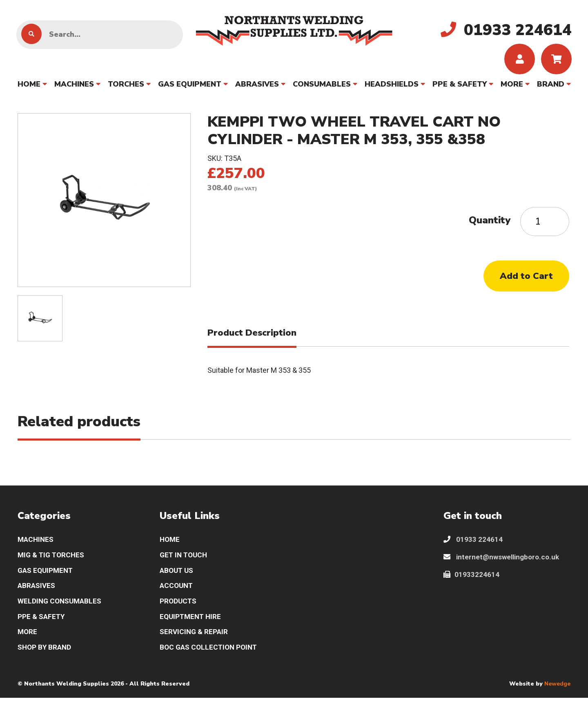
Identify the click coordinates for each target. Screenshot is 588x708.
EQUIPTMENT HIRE (192, 625)
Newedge (557, 694)
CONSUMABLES (322, 86)
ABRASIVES (257, 86)
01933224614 (472, 582)
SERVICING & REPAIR (195, 642)
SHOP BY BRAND (46, 658)
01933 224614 (473, 546)
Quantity (490, 222)
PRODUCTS (179, 609)
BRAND (551, 86)
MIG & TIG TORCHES (53, 562)
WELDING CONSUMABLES (61, 609)
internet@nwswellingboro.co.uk (504, 564)
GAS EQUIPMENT (190, 86)
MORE (512, 86)
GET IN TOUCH (185, 562)
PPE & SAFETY (460, 86)
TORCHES (126, 86)
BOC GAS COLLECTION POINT (210, 658)
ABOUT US (178, 578)
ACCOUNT (177, 593)
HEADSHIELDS (392, 86)
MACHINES (74, 86)
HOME (29, 86)
